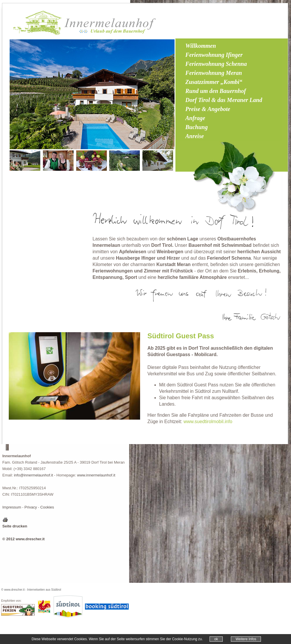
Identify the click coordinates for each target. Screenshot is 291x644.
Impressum (12, 507)
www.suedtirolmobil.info (208, 422)
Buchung (197, 127)
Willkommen (201, 46)
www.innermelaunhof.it (96, 475)
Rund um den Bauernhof (216, 91)
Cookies (47, 507)
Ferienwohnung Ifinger (214, 55)
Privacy (31, 507)
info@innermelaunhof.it (34, 475)
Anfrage (195, 118)
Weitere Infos (246, 639)
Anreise (195, 136)
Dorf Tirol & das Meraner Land (224, 100)
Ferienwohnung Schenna (216, 64)
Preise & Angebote (208, 109)
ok (216, 639)
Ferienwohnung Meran (214, 73)
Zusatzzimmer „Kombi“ (214, 82)
